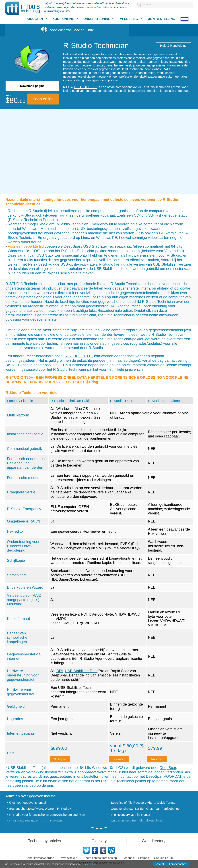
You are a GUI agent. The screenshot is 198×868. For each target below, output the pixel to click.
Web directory (154, 841)
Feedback (129, 858)
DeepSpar (168, 768)
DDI (60, 671)
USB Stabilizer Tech (81, 671)
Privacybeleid (68, 858)
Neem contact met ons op (100, 858)
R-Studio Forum (163, 858)
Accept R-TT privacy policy (171, 864)
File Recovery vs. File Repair (131, 815)
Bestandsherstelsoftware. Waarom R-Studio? (40, 809)
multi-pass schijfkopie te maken (68, 273)
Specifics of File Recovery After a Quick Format (143, 803)
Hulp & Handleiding (173, 46)
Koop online (43, 99)
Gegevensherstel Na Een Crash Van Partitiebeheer (146, 809)
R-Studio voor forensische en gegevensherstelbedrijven (47, 815)
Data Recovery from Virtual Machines (136, 821)
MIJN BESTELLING (161, 19)
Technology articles (44, 841)
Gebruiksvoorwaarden (40, 858)
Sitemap (144, 858)
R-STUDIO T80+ (86, 87)
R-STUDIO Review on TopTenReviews (36, 821)
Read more (90, 864)
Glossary (99, 841)
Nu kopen (60, 759)
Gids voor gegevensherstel (28, 803)
